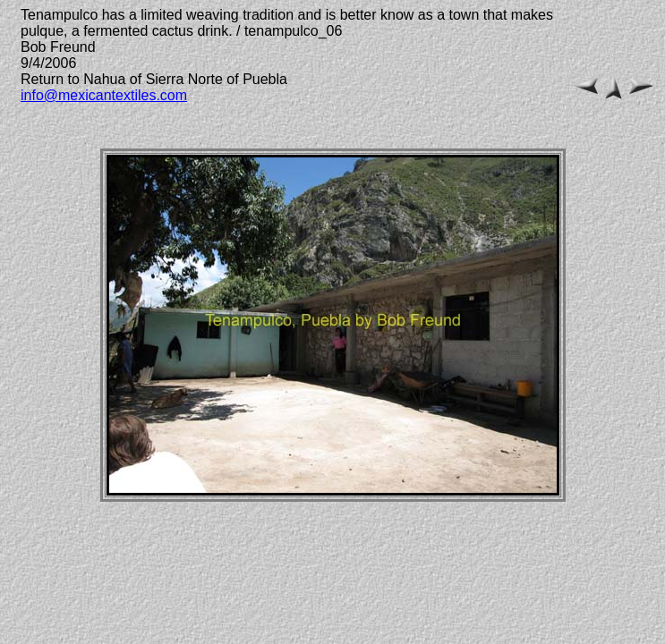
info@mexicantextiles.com (104, 95)
